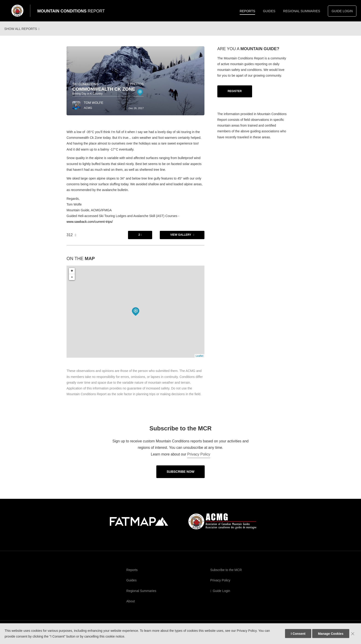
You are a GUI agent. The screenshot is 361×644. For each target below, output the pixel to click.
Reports (247, 11)
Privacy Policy (199, 458)
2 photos (135, 88)
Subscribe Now (181, 476)
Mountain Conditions (71, 11)
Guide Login (342, 11)
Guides (269, 11)
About (131, 605)
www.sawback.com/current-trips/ (90, 226)
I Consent (298, 634)
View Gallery (181, 239)
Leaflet (199, 360)
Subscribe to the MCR (226, 574)
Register (235, 95)
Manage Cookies (331, 634)
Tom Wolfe (94, 107)
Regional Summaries (302, 11)
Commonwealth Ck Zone (104, 93)
